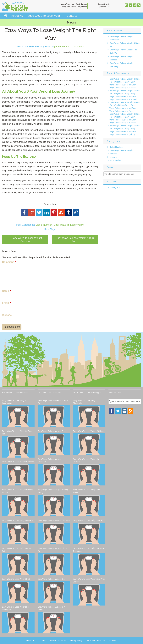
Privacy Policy (76, 641)
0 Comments (77, 47)
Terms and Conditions (96, 641)
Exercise (113, 154)
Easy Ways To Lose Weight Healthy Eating (17, 491)
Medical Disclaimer (58, 641)
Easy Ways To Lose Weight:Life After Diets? (89, 580)
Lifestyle (113, 157)
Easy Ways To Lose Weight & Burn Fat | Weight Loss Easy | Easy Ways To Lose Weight (124, 82)
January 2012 (115, 187)
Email (6, 303)
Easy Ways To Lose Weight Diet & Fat (17, 550)
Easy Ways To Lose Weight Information (14, 402)
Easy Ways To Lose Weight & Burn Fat (75, 240)
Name (7, 291)
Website (7, 315)
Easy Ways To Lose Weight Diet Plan (18, 520)
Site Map (113, 641)
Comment (9, 262)
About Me (17, 16)
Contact (72, 16)
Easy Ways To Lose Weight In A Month (51, 608)
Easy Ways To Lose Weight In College (86, 460)
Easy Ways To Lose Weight (45, 16)
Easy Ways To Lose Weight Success (25, 240)
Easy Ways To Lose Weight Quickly (88, 520)
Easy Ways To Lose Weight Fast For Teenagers (89, 550)
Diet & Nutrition (44, 225)
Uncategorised (116, 160)
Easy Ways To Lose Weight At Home (89, 431)
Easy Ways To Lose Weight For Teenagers (16, 608)
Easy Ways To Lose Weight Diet (16, 579)
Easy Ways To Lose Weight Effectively (49, 460)
